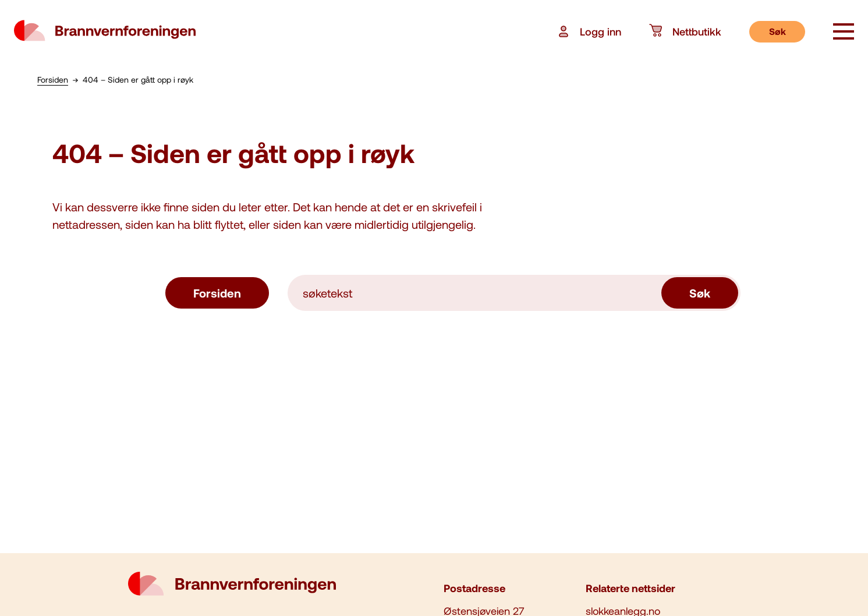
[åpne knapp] (844, 33)
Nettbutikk (685, 31)
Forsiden (217, 293)
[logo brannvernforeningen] (105, 31)
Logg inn (589, 31)
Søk (777, 31)
